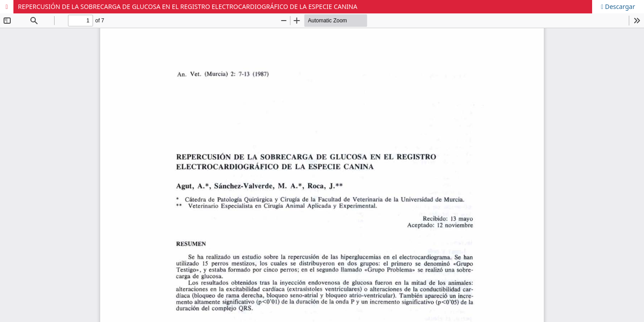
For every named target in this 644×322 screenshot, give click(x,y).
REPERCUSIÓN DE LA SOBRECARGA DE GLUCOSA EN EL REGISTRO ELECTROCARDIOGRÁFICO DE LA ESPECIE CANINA (188, 6)
